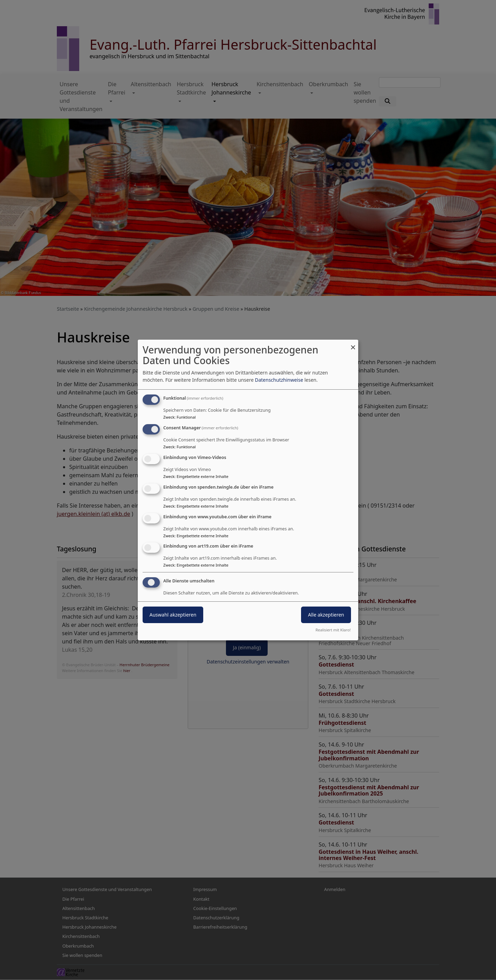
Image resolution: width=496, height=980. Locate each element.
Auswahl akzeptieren (173, 615)
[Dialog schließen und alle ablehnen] (353, 344)
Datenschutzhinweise (279, 380)
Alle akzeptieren (326, 615)
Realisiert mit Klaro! (333, 630)
